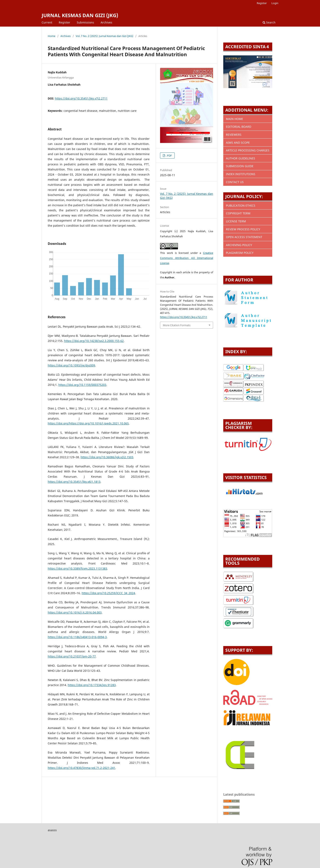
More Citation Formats (177, 325)
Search (269, 22)
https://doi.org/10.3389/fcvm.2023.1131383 (77, 568)
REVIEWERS (234, 135)
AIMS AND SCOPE (238, 143)
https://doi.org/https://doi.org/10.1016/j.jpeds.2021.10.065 (88, 423)
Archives (106, 22)
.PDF (169, 156)
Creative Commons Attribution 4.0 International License (187, 258)
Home (52, 36)
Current (47, 22)
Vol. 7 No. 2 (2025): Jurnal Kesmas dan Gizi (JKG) (104, 36)
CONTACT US (235, 182)
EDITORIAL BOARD (239, 127)
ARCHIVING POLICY (239, 245)
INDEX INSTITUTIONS (241, 174)
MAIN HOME (234, 119)
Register (64, 22)
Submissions (85, 22)
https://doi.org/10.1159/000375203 (82, 385)
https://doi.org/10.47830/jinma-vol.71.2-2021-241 (82, 768)
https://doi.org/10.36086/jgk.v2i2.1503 (107, 457)
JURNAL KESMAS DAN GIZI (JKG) (80, 15)
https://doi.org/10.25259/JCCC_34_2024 (108, 593)
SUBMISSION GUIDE (240, 166)
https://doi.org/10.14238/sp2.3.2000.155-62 (94, 341)
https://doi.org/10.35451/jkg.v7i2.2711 (81, 98)
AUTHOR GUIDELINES (241, 158)
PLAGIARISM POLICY (240, 253)
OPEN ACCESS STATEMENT (244, 237)
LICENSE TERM (236, 221)
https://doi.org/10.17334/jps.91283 (92, 685)
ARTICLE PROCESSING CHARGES (248, 150)
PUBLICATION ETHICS (241, 206)
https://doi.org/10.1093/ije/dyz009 (71, 365)
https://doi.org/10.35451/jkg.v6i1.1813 (74, 482)
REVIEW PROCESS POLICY (243, 229)
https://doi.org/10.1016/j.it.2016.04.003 (75, 612)
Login (275, 3)
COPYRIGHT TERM (238, 213)
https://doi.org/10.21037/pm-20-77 (72, 656)
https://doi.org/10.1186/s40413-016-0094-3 (77, 637)
